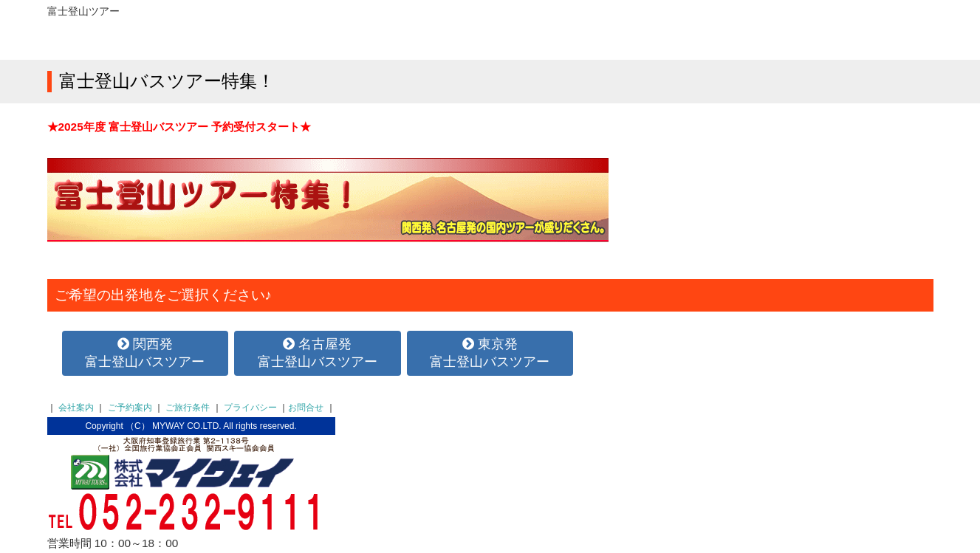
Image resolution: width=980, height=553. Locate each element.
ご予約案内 (130, 408)
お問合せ (306, 408)
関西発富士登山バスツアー (145, 353)
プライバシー (250, 408)
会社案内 (76, 408)
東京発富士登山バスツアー (490, 353)
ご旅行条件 (188, 408)
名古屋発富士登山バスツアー (318, 353)
